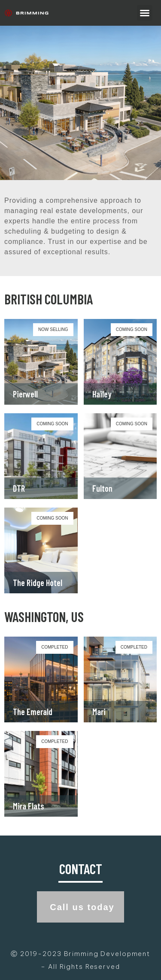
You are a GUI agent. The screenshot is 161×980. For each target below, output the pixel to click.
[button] (145, 13)
